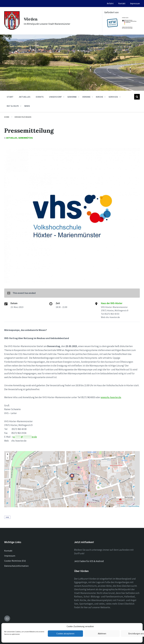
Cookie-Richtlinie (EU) (15, 561)
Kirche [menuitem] (99, 97)
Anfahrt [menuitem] (110, 3)
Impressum (10, 556)
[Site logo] (12, 29)
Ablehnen (102, 634)
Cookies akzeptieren (65, 634)
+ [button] (8, 454)
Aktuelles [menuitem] (25, 97)
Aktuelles (12, 138)
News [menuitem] (27, 106)
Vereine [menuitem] (86, 97)
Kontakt (8, 551)
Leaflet (123, 506)
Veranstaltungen (23, 117)
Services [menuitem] (113, 97)
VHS (7, 517)
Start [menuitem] (10, 97)
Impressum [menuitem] (135, 3)
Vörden (31, 19)
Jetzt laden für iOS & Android (89, 561)
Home (7, 117)
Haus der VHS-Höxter (112, 303)
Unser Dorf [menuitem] (55, 97)
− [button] (8, 458)
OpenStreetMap (134, 506)
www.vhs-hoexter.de (111, 397)
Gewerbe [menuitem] (72, 97)
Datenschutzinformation (16, 566)
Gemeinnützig (26, 138)
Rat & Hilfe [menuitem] (13, 106)
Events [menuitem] (40, 97)
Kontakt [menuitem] (122, 3)
